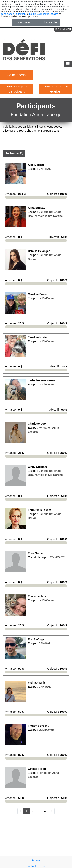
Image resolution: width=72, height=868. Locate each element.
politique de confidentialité (44, 14)
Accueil (36, 860)
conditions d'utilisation (13, 14)
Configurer (23, 22)
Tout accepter (49, 22)
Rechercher (14, 153)
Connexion (63, 29)
